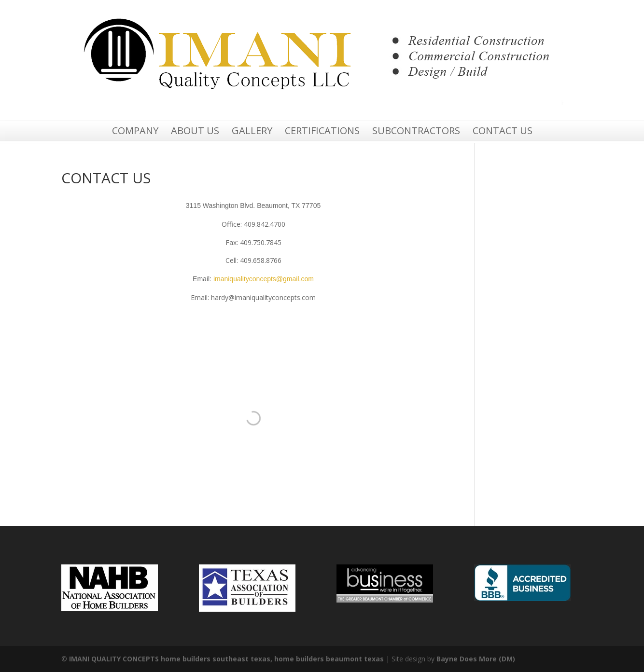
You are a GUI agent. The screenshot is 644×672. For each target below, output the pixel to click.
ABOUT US (195, 131)
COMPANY (135, 131)
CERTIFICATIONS (322, 131)
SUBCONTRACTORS (416, 131)
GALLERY (252, 131)
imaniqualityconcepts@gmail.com (264, 279)
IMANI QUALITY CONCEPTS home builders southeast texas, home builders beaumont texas (226, 659)
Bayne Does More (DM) (476, 659)
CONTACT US (503, 131)
